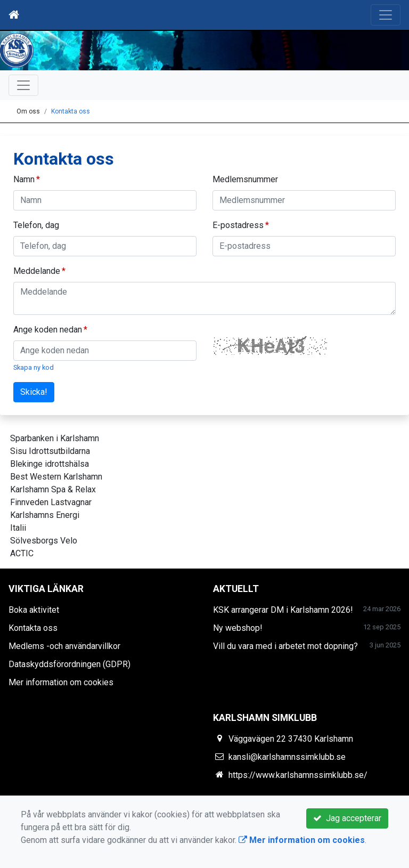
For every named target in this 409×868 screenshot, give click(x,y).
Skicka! (34, 392)
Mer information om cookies (61, 682)
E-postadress (238, 225)
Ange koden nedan (48, 330)
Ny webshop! (238, 628)
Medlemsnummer (245, 179)
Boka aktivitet (34, 610)
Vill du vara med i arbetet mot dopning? (285, 646)
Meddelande (37, 271)
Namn (24, 179)
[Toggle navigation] (386, 15)
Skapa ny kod (34, 367)
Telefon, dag (36, 225)
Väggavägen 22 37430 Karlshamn (291, 739)
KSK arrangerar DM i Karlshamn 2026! (283, 610)
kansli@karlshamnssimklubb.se (287, 757)
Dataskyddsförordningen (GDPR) (69, 664)
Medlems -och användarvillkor (64, 646)
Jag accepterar (347, 818)
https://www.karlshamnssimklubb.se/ (298, 775)
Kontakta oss (71, 111)
